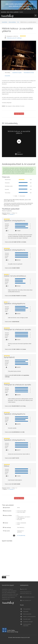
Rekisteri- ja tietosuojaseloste (29, 617)
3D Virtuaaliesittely (21, 535)
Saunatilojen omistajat (28, 622)
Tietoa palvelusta (27, 609)
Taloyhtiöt (21, 12)
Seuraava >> (12, 214)
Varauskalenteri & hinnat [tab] (29, 73)
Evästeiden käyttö (27, 619)
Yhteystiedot (26, 612)
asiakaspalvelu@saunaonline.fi (27, 597)
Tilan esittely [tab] (7, 73)
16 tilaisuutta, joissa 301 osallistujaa (14, 38)
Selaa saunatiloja (12, 22)
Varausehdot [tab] (7, 76)
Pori (18, 22)
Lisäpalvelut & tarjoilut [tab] (17, 73)
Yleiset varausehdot (27, 614)
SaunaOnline (5, 22)
